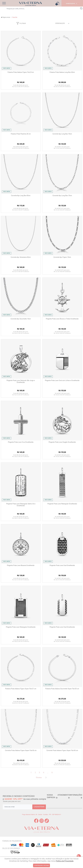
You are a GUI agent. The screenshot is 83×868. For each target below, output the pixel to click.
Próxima (39, 777)
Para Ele (15, 17)
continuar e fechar (41, 865)
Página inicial (6, 17)
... (48, 772)
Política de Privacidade (65, 861)
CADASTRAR (39, 807)
